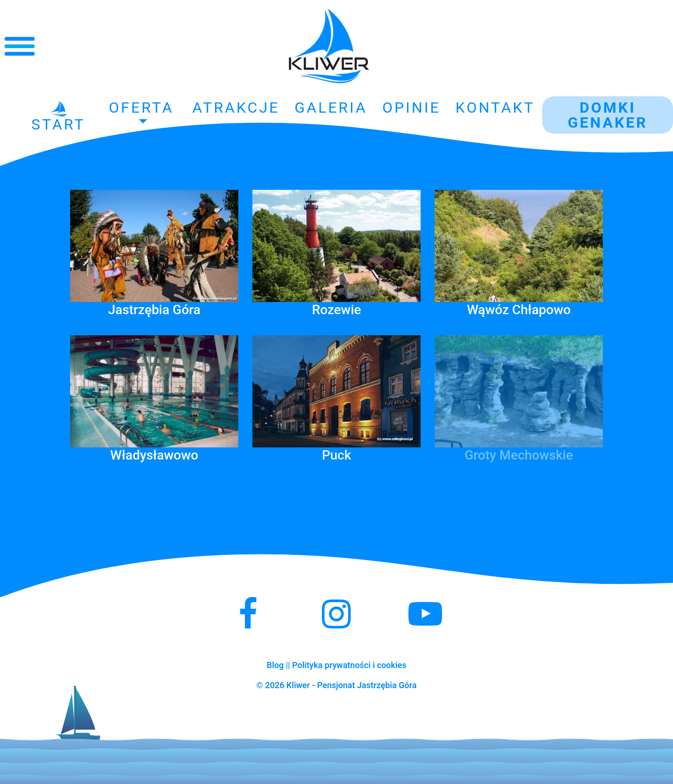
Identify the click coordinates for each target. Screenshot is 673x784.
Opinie (412, 108)
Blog (276, 665)
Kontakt (495, 108)
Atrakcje (236, 108)
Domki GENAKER (608, 115)
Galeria (331, 108)
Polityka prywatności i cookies (349, 665)
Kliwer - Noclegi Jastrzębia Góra (329, 46)
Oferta (141, 108)
